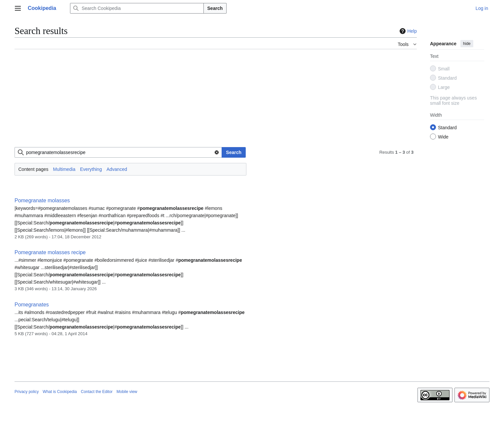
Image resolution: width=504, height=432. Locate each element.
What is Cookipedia (60, 392)
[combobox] (118, 152)
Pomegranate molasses (42, 200)
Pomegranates (32, 305)
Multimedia (64, 169)
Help (407, 31)
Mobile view (127, 392)
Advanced (117, 169)
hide (467, 44)
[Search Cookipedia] (137, 8)
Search (215, 8)
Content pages (34, 169)
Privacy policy (27, 392)
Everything (91, 169)
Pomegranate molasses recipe (50, 252)
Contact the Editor (97, 392)
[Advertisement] (213, 101)
